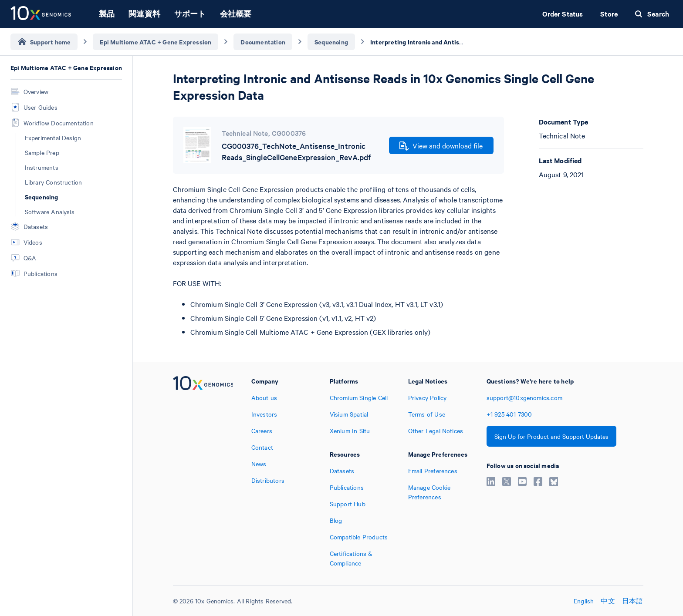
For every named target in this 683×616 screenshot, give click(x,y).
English (584, 601)
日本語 (633, 601)
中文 (608, 601)
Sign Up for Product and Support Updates (551, 436)
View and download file (441, 146)
